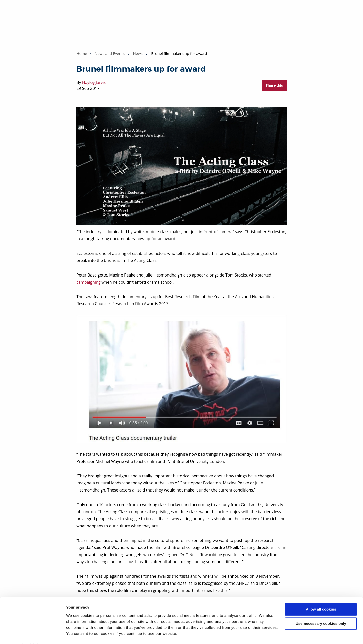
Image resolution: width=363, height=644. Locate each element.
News (138, 53)
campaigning (88, 282)
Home (82, 53)
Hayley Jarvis (94, 82)
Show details (78, 634)
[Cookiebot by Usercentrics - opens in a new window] (33, 634)
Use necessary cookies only (321, 610)
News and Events (110, 53)
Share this (274, 85)
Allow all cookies (321, 596)
